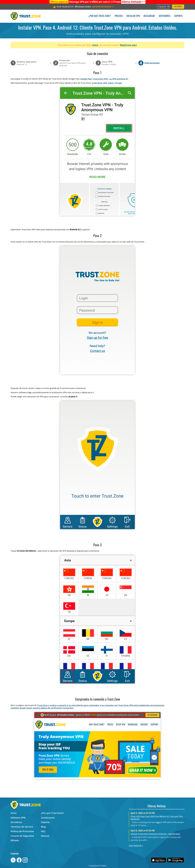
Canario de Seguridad (22, 836)
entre (95, 45)
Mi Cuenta (178, 7)
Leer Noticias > (136, 845)
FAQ (43, 831)
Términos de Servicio (22, 827)
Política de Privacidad (22, 831)
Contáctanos (48, 818)
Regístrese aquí (128, 45)
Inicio (14, 813)
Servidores (164, 16)
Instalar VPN (133, 16)
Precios (119, 16)
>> (133, 2)
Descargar (149, 16)
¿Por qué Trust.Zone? (100, 16)
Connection (68, 708)
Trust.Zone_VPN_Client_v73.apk (107, 83)
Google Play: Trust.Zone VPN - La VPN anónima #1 (104, 79)
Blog (43, 827)
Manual (45, 836)
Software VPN (18, 818)
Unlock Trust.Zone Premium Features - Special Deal (155, 834)
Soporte (178, 16)
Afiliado (15, 840)
